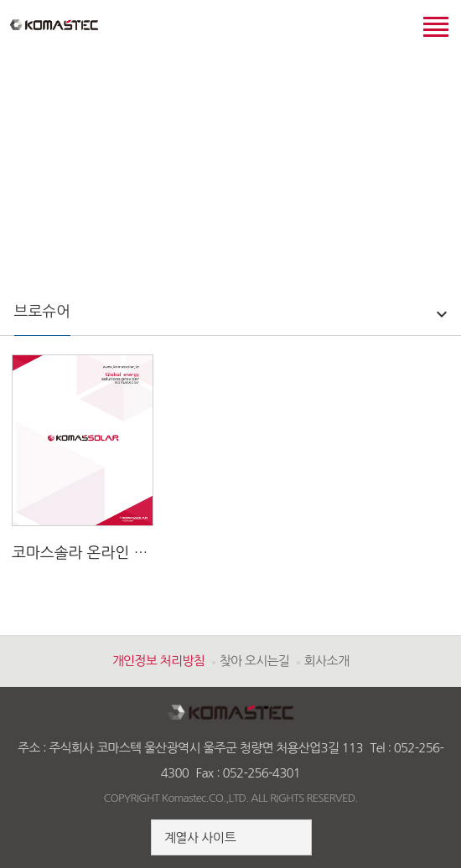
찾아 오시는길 (255, 661)
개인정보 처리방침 (158, 661)
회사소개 (326, 661)
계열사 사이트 (200, 837)
